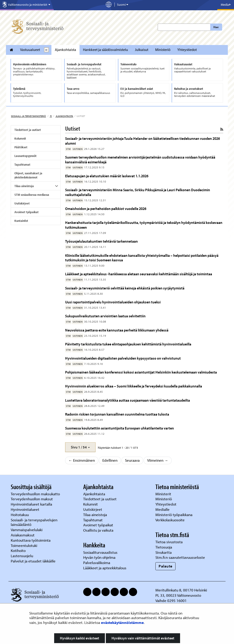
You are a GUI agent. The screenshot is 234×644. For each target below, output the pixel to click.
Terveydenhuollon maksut (32, 499)
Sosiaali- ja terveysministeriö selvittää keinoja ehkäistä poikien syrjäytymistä (125, 288)
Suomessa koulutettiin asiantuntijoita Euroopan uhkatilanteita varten (120, 428)
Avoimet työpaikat (27, 212)
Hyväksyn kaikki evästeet (80, 638)
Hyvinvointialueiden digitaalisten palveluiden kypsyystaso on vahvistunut (123, 358)
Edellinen (110, 460)
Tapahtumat (22, 164)
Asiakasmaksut (23, 535)
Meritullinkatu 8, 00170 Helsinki (181, 590)
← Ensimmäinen (82, 460)
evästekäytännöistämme (122, 622)
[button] (80, 447)
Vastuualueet (30, 50)
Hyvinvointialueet (25, 509)
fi (51, 116)
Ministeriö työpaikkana (174, 515)
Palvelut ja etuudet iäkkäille (33, 561)
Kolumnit (20, 138)
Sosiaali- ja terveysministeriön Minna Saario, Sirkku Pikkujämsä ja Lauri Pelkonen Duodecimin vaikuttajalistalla (138, 192)
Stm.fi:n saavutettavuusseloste (180, 557)
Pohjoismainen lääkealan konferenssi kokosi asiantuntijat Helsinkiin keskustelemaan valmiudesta (141, 372)
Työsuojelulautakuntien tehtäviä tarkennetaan (101, 241)
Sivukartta (164, 552)
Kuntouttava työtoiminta (31, 540)
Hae (216, 27)
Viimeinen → (158, 460)
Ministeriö (163, 50)
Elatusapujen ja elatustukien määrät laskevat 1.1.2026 (107, 176)
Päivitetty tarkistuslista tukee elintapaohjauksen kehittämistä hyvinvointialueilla (129, 344)
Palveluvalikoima (97, 563)
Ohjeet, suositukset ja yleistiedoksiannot (28, 175)
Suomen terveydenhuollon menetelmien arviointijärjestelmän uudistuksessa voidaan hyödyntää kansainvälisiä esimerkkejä (140, 159)
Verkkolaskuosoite (170, 520)
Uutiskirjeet (22, 203)
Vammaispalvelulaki (27, 530)
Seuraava (132, 460)
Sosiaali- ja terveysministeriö (28, 116)
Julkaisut (142, 50)
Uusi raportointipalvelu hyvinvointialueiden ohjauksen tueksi (113, 302)
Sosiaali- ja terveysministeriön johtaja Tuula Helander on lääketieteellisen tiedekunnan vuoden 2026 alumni (142, 141)
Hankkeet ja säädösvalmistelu (105, 50)
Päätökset (21, 147)
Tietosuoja (164, 547)
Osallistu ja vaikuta (98, 530)
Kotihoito (18, 550)
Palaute (166, 566)
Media (226, 5)
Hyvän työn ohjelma (99, 557)
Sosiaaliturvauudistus (100, 552)
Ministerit (164, 494)
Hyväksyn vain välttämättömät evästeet (143, 638)
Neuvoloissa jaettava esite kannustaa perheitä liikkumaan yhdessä (117, 330)
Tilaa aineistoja (24, 186)
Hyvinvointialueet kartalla (32, 504)
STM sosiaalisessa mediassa (32, 195)
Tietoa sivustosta (169, 542)
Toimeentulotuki (24, 545)
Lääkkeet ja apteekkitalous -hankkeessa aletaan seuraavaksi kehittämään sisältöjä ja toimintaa (139, 274)
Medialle (163, 509)
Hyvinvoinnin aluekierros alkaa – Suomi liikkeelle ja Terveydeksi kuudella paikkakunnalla (134, 386)
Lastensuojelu (22, 556)
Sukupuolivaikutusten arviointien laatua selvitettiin (105, 316)
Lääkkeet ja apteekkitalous (105, 568)
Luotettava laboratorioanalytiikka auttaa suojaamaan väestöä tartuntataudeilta (128, 400)
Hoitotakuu (20, 515)
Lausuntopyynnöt (25, 156)
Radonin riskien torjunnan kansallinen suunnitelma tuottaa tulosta (117, 414)
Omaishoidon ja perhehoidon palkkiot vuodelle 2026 (106, 208)
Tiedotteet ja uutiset (28, 130)
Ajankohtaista (65, 50)
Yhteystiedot (187, 50)
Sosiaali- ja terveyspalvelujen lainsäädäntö (34, 522)
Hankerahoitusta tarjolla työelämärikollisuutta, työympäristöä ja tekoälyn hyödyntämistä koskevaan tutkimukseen (144, 225)
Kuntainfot (21, 221)
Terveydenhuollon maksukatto (36, 494)
